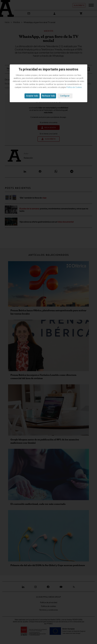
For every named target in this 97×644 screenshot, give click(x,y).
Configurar (65, 96)
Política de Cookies (74, 87)
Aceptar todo (32, 96)
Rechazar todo (48, 96)
